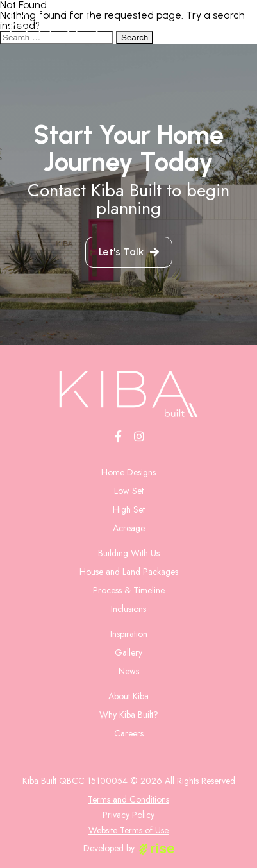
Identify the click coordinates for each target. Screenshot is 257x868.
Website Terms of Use (128, 830)
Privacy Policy (128, 815)
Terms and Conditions (128, 799)
